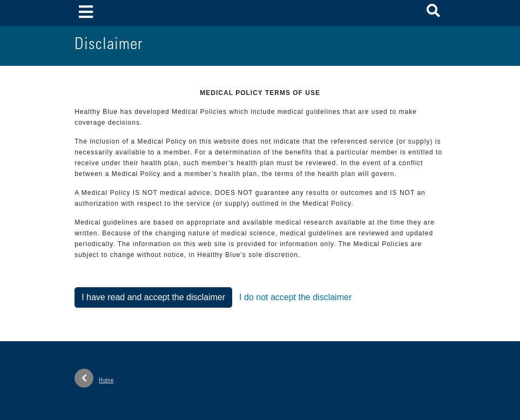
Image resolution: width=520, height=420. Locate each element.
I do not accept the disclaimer (295, 297)
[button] (433, 13)
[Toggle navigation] (86, 13)
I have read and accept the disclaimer (153, 297)
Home (94, 378)
